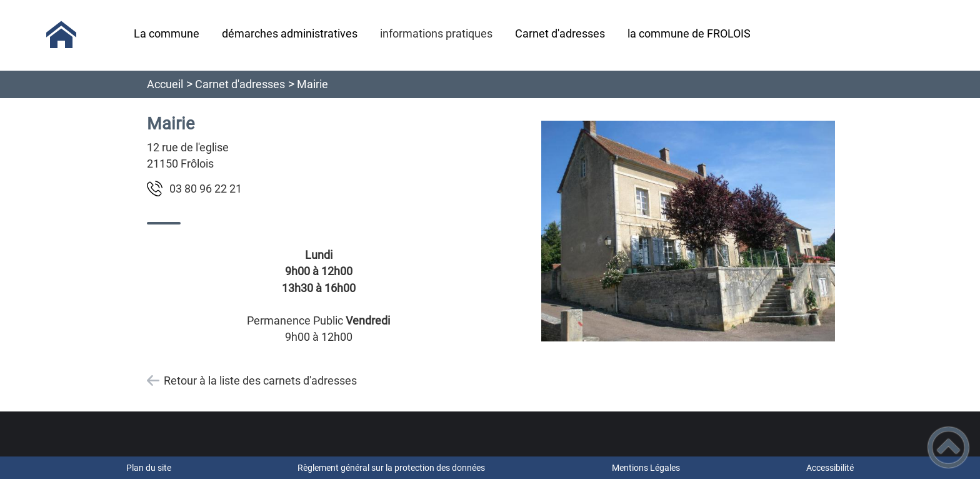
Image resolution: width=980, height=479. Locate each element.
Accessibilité (830, 468)
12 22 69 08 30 (206, 189)
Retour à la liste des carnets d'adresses (260, 381)
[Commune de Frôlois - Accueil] (62, 35)
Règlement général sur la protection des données (391, 468)
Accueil (165, 84)
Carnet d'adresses (240, 84)
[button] (948, 447)
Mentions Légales (646, 468)
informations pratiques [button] (436, 33)
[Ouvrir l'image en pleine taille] (688, 232)
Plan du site (149, 468)
